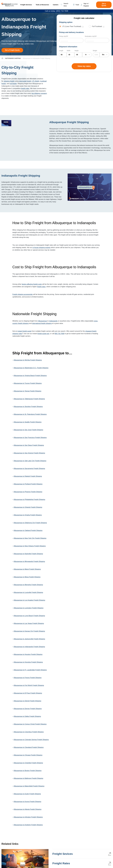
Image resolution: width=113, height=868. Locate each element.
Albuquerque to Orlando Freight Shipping (28, 507)
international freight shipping (42, 323)
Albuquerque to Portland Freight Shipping (28, 484)
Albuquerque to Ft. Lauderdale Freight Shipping (30, 670)
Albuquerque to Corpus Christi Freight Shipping (30, 724)
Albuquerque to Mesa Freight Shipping (27, 577)
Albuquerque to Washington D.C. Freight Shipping (31, 368)
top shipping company (39, 93)
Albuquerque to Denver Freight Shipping (28, 709)
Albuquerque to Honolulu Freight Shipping (28, 662)
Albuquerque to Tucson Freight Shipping (28, 383)
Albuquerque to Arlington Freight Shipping (28, 817)
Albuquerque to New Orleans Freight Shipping (30, 546)
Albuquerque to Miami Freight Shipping (27, 569)
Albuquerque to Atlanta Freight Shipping (27, 809)
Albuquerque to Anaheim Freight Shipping (28, 825)
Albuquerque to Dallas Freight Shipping (27, 716)
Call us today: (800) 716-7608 (56, 11)
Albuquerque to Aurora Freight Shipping (27, 802)
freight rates (25, 88)
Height (76, 51)
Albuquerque (42, 321)
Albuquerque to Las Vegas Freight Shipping (29, 623)
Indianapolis (53, 321)
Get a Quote (104, 5)
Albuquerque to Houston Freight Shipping (28, 654)
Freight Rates (61, 863)
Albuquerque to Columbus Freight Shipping (29, 732)
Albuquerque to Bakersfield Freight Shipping (29, 786)
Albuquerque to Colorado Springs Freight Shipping (31, 740)
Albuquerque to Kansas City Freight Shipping (29, 631)
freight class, (42, 287)
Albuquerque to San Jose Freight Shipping (28, 430)
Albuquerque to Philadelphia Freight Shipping (29, 499)
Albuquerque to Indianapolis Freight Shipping (29, 647)
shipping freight (9, 81)
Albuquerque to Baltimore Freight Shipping (28, 778)
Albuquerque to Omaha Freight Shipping (28, 515)
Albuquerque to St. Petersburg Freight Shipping (30, 414)
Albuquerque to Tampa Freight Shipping (27, 391)
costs (40, 284)
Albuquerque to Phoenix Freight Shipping (28, 492)
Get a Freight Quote (12, 50)
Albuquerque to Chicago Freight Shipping (28, 755)
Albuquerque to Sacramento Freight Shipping (29, 469)
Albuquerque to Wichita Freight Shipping (28, 360)
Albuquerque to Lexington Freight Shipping (28, 608)
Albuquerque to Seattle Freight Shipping (28, 422)
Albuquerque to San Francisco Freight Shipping (30, 438)
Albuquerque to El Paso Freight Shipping (28, 693)
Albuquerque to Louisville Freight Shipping (28, 592)
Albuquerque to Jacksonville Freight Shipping (29, 639)
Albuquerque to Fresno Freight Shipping (28, 678)
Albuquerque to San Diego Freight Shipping (29, 445)
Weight (95, 51)
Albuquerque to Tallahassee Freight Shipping (29, 399)
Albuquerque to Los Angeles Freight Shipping (29, 600)
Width (69, 51)
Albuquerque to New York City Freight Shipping (30, 538)
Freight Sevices (63, 854)
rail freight (13, 84)
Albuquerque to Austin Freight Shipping (27, 794)
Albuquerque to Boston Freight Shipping (28, 771)
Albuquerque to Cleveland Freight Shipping (29, 747)
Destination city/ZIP (91, 36)
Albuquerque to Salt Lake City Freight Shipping (30, 461)
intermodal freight (25, 81)
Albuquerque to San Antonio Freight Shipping (29, 453)
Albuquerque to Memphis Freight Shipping (28, 585)
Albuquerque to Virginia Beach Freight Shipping (30, 376)
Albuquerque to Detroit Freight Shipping (27, 701)
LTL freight (36, 81)
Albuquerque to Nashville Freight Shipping (28, 554)
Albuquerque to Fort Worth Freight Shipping (29, 685)
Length (61, 51)
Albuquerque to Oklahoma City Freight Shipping (30, 523)
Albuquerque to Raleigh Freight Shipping (28, 476)
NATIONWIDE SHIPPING (13, 58)
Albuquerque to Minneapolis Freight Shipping (29, 561)
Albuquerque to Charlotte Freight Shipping (28, 763)
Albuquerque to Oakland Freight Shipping (28, 530)
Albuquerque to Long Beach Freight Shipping (29, 616)
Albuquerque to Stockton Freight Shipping (28, 407)
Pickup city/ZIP (64, 36)
